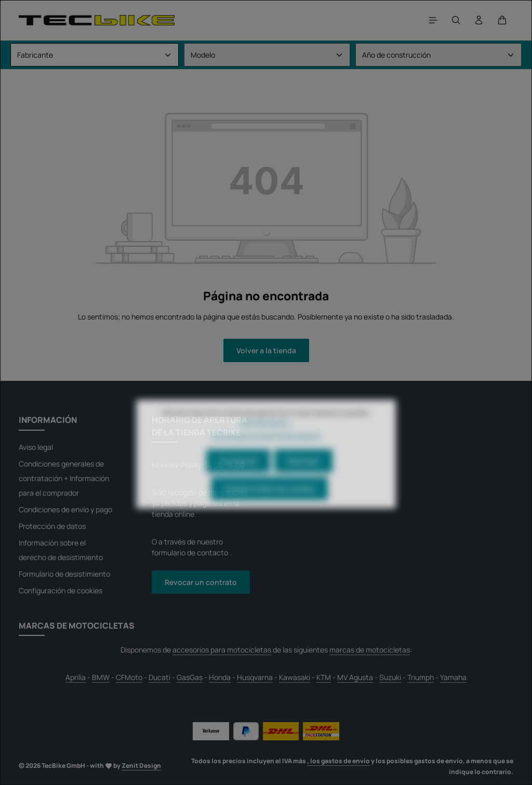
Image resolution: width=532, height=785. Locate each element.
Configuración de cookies (61, 590)
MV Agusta (355, 677)
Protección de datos (52, 526)
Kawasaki (295, 677)
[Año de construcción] (438, 55)
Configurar (238, 474)
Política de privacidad (242, 449)
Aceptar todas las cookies (269, 502)
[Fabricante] (95, 55)
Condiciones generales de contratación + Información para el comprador (64, 478)
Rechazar (303, 474)
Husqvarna (255, 677)
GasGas (190, 677)
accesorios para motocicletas (222, 650)
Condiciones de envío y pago (65, 509)
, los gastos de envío (338, 761)
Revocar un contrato (201, 582)
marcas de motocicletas (370, 650)
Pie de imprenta (298, 449)
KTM (324, 677)
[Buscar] (456, 20)
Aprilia (76, 677)
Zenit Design (141, 766)
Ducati (159, 677)
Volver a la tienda (266, 350)
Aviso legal (36, 447)
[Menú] (433, 20)
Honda (220, 677)
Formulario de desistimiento (64, 574)
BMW (101, 677)
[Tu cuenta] (479, 20)
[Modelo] (267, 55)
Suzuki (390, 677)
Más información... (266, 435)
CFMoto (129, 677)
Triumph (421, 677)
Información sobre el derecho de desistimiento (61, 550)
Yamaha (453, 677)
